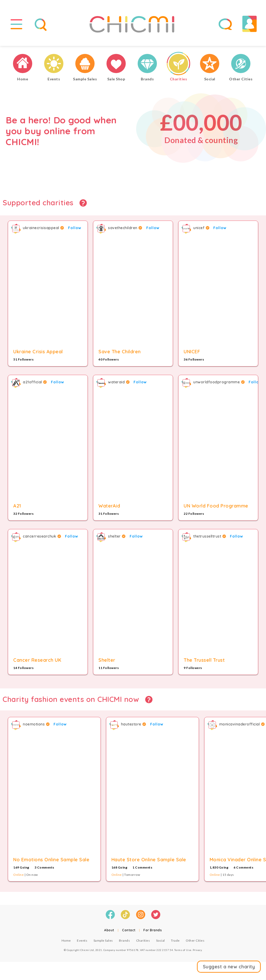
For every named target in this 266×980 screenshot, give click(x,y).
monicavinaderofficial (242, 724)
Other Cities (195, 940)
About (109, 930)
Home (66, 940)
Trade (175, 940)
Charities (143, 940)
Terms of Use (183, 950)
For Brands (153, 930)
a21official (35, 382)
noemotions (36, 724)
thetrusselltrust (210, 536)
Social (161, 940)
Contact (129, 930)
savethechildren (125, 228)
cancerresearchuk (42, 536)
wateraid (119, 382)
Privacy (197, 950)
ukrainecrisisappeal (44, 228)
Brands (124, 940)
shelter (117, 536)
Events (82, 940)
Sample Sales (103, 940)
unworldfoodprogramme (219, 382)
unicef (201, 228)
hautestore (134, 724)
